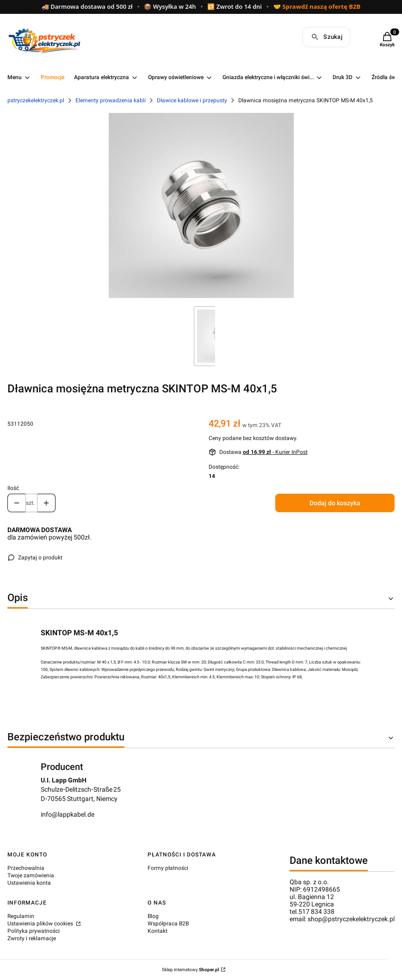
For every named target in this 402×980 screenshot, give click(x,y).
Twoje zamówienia (31, 875)
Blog (153, 916)
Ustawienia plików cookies (41, 924)
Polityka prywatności (34, 931)
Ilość (13, 488)
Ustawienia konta (29, 883)
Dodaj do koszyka (335, 503)
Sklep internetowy (191, 970)
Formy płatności (168, 868)
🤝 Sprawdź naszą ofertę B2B (317, 7)
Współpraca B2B (168, 924)
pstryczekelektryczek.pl (36, 100)
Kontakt (158, 931)
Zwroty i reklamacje (32, 938)
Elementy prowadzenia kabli (111, 100)
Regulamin (21, 916)
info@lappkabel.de (68, 814)
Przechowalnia (26, 868)
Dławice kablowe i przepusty (192, 100)
